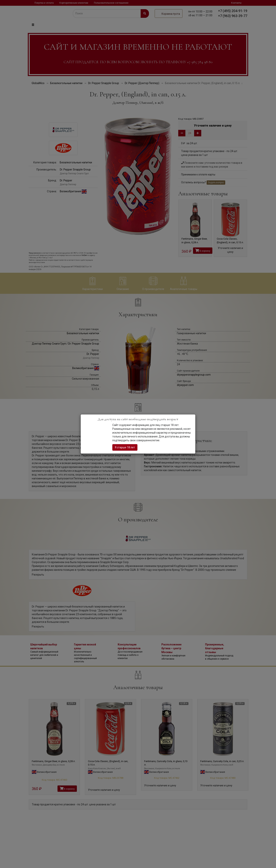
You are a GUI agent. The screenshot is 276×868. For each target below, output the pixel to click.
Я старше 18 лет (125, 447)
